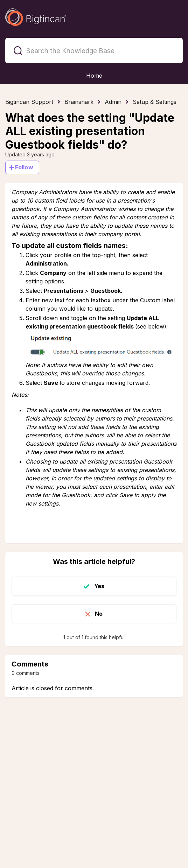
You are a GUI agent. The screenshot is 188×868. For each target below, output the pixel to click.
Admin (113, 102)
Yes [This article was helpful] (99, 586)
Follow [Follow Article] (24, 167)
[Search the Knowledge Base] (94, 51)
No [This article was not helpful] (99, 614)
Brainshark (79, 102)
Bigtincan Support (29, 102)
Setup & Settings (155, 102)
